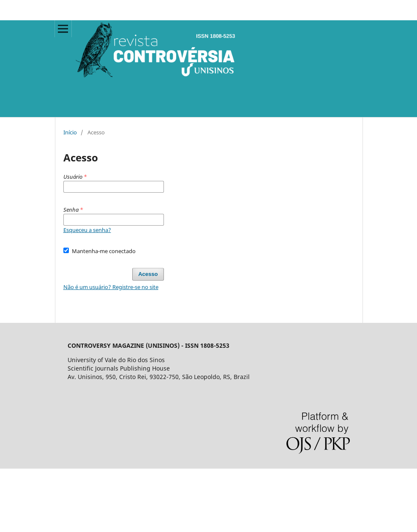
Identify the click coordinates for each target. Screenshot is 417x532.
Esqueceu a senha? (87, 230)
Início (70, 132)
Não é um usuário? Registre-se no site (111, 287)
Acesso (148, 274)
